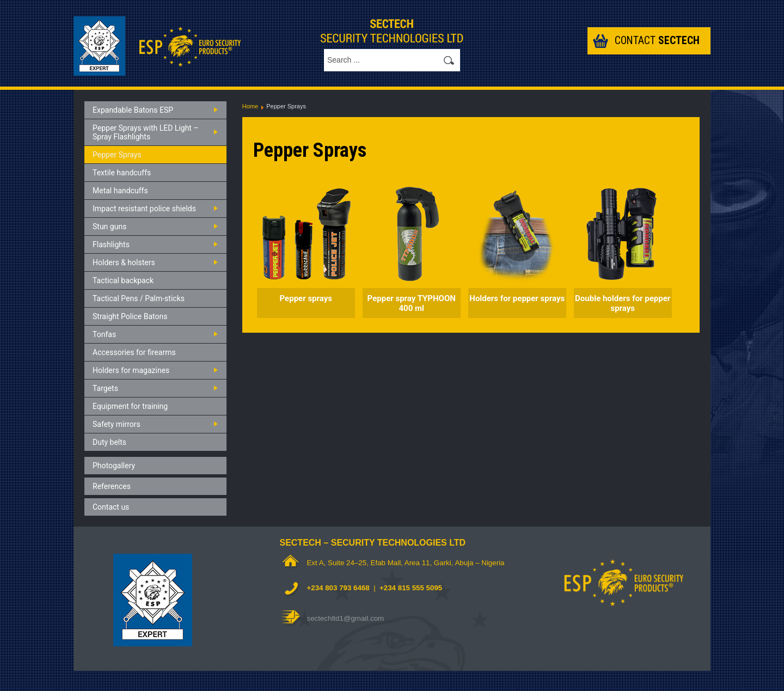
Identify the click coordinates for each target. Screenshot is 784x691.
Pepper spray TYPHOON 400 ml (412, 303)
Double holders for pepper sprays (623, 303)
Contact (657, 41)
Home (250, 106)
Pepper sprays (306, 298)
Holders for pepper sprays (517, 298)
